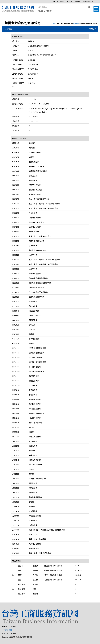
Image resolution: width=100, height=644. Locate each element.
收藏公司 (91, 29)
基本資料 (8, 29)
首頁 (54, 24)
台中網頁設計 (7, 630)
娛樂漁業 (76, 24)
